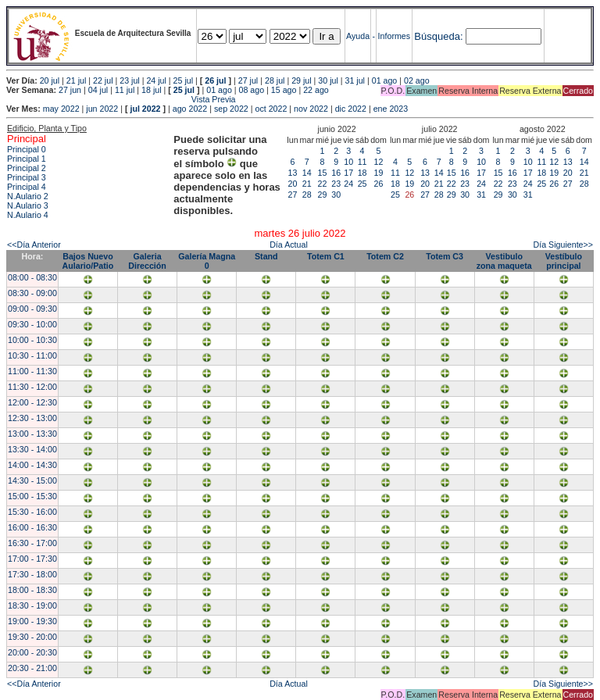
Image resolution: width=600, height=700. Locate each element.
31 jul (355, 80)
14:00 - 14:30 (32, 465)
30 (336, 195)
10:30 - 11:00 (32, 355)
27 (293, 195)
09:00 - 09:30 (32, 309)
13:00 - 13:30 (32, 434)
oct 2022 (271, 109)
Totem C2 (385, 256)
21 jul (76, 80)
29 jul (301, 80)
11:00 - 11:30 (32, 371)
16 (336, 173)
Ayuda (358, 36)
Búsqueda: (438, 36)
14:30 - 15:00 (32, 480)
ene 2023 (391, 109)
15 (323, 173)
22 (323, 184)
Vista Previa (121, 99)
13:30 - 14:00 (32, 449)
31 (481, 195)
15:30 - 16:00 (32, 512)
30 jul (328, 80)
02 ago (417, 80)
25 (362, 184)
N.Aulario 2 (28, 196)
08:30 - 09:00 (32, 293)
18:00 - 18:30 (32, 590)
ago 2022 (190, 109)
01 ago (385, 80)
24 (348, 184)
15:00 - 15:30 (32, 496)
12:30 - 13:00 (32, 418)
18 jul (151, 90)
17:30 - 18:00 (32, 574)
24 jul (156, 80)
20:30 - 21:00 (32, 668)
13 (293, 173)
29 (323, 195)
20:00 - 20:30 (32, 652)
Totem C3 (445, 256)
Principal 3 (27, 177)
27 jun (70, 90)
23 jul (129, 80)
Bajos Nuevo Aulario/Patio (88, 261)
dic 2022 (351, 109)
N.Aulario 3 (28, 205)
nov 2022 (311, 109)
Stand (266, 256)
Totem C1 (326, 256)
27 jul (248, 80)
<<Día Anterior (34, 245)
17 (348, 173)
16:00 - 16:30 (32, 527)
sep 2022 (231, 109)
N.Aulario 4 (28, 215)
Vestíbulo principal (564, 261)
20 (293, 184)
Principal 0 (27, 149)
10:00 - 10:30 (32, 340)
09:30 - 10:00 (32, 324)
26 (379, 184)
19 (379, 173)
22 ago (316, 90)
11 (362, 162)
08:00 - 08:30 (32, 277)
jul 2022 (145, 109)
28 (307, 195)
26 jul (215, 80)
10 (348, 162)
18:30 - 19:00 (32, 605)
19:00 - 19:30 (32, 621)
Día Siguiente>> (563, 245)
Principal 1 (27, 159)
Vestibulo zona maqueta (504, 261)
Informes (394, 36)
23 (336, 184)
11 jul (125, 90)
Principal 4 (27, 187)
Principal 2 (27, 168)
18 (362, 173)
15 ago (284, 90)
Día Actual (289, 245)
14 (307, 173)
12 (379, 162)
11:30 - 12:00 (32, 387)
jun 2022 (102, 109)
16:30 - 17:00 (32, 543)
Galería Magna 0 (207, 261)
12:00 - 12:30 (32, 402)
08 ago (252, 90)
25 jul (183, 80)
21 (307, 184)
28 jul (275, 80)
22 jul (103, 80)
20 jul (50, 80)
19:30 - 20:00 (32, 637)
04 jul (98, 90)
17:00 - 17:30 (32, 559)
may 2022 (61, 109)
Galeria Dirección (147, 261)
